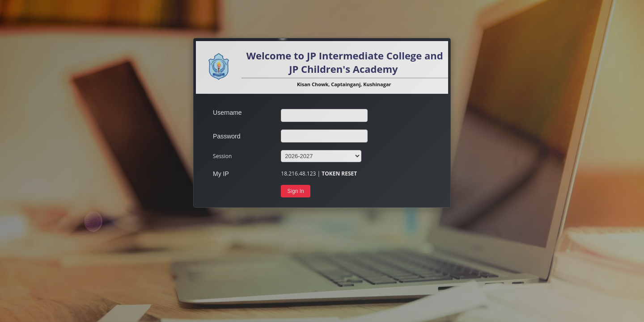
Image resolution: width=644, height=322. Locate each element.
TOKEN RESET (339, 174)
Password (227, 136)
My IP (221, 174)
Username (227, 113)
